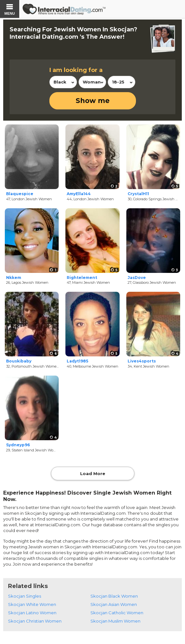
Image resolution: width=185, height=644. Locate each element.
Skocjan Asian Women (114, 604)
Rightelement (82, 278)
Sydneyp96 (18, 445)
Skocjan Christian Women (35, 621)
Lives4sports (142, 361)
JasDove (137, 278)
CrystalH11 (138, 194)
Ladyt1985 (77, 361)
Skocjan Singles (25, 596)
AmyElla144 (79, 194)
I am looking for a (76, 70)
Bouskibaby (19, 361)
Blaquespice (20, 194)
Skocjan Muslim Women (115, 621)
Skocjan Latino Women (32, 613)
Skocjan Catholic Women (117, 613)
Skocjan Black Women (114, 596)
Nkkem (14, 278)
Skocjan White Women (32, 604)
